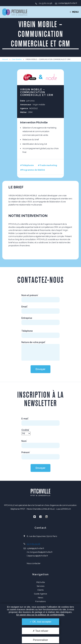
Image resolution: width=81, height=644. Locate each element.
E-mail (25, 419)
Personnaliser (40, 640)
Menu (75, 12)
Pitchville (41, 582)
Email (25, 307)
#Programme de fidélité (33, 170)
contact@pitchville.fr (68, 3)
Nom (24, 441)
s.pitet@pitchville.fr (35, 548)
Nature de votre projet (34, 342)
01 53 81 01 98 (46, 3)
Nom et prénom (30, 295)
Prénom (26, 452)
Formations (40, 601)
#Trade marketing (47, 165)
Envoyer (40, 369)
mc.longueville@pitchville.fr (40, 552)
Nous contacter (34, 563)
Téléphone (27, 331)
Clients (40, 590)
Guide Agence (40, 594)
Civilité (25, 430)
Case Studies (17, 59)
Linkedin (46, 517)
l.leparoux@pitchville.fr (37, 556)
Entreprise (27, 318)
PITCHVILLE (15, 12)
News (40, 598)
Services (40, 586)
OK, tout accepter (40, 622)
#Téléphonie (27, 165)
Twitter (35, 517)
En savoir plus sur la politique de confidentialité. (40, 615)
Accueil (5, 59)
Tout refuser (40, 631)
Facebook (40, 517)
